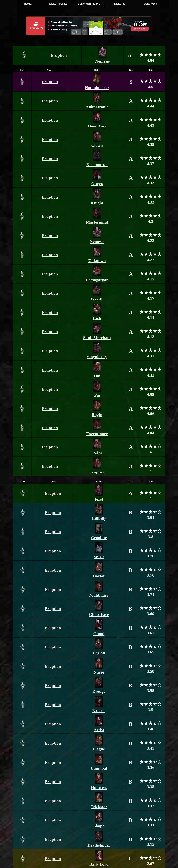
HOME (28, 4)
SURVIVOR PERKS (89, 4)
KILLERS (120, 4)
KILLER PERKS (58, 4)
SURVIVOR (150, 4)
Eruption (59, 55)
